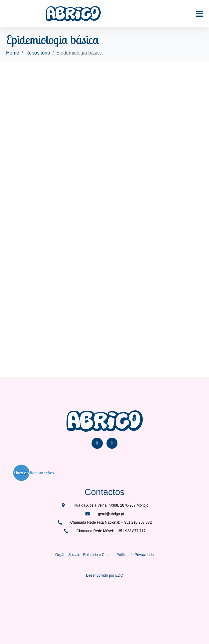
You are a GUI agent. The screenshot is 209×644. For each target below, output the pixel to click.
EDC (119, 575)
